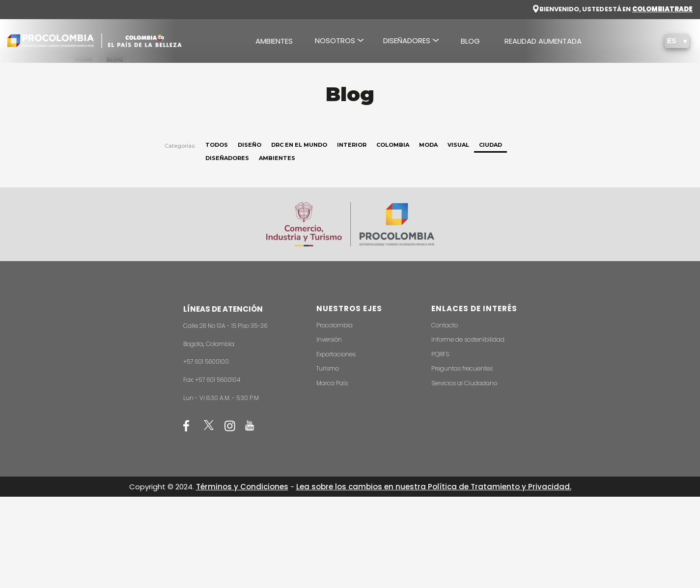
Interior (352, 145)
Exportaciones (336, 354)
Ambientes (277, 158)
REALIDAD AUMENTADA (543, 41)
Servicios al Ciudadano (464, 383)
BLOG (470, 41)
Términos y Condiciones (242, 487)
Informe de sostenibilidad (468, 339)
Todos (217, 145)
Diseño (250, 145)
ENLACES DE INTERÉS (474, 308)
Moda (428, 145)
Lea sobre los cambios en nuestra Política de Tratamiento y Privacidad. (434, 487)
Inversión (329, 339)
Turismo (328, 368)
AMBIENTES (274, 41)
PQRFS (440, 354)
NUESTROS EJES (349, 308)
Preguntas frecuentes (462, 368)
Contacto (445, 325)
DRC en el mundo (299, 145)
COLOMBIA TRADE (663, 9)
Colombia (393, 145)
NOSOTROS (335, 40)
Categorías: (180, 146)
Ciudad (490, 145)
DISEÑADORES (407, 40)
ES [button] (673, 41)
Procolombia (335, 325)
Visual (458, 145)
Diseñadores (227, 158)
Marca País (332, 383)
